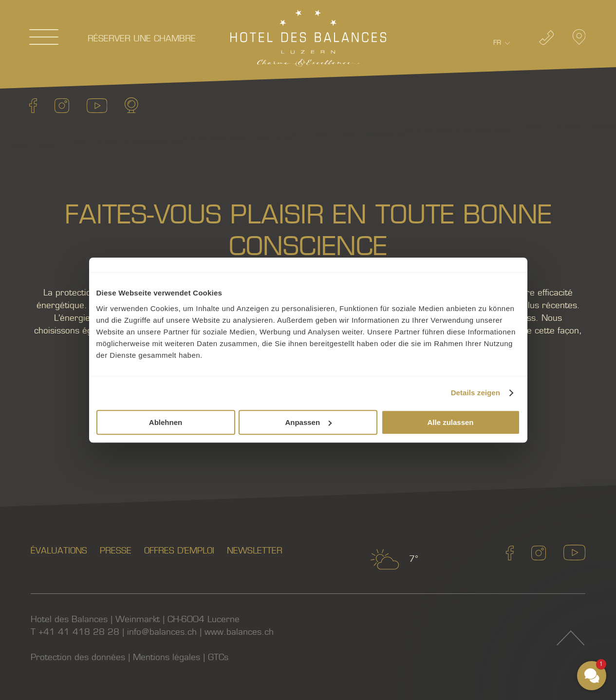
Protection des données (78, 657)
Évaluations (59, 551)
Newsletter (255, 551)
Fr (497, 43)
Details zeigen (476, 393)
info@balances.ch (162, 632)
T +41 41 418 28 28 (75, 632)
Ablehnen (166, 422)
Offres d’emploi (179, 551)
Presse (116, 551)
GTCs (218, 657)
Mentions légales (167, 657)
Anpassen (308, 422)
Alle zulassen (450, 422)
